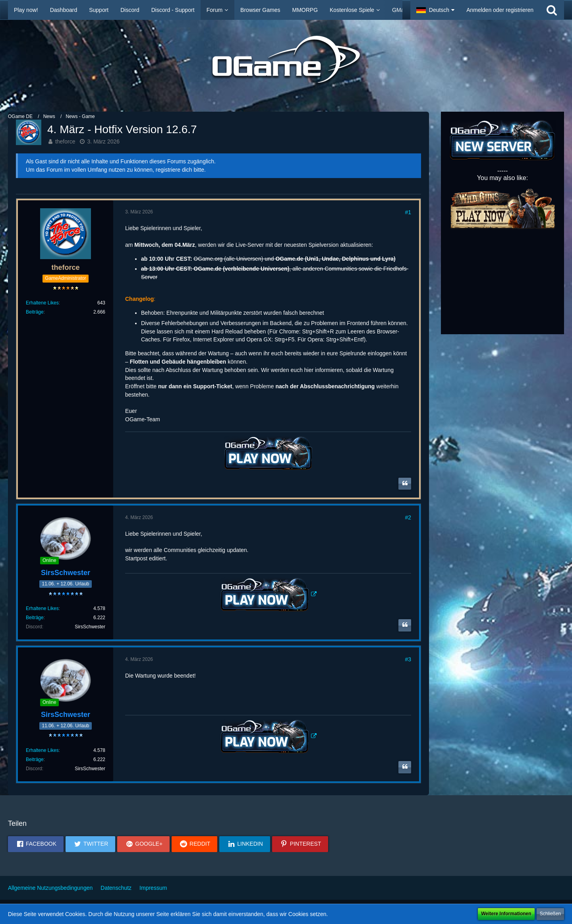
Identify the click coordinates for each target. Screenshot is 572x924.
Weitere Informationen (506, 914)
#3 (408, 659)
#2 (408, 517)
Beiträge (35, 312)
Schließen (550, 914)
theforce (65, 141)
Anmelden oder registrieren (500, 10)
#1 (408, 212)
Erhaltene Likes (42, 303)
